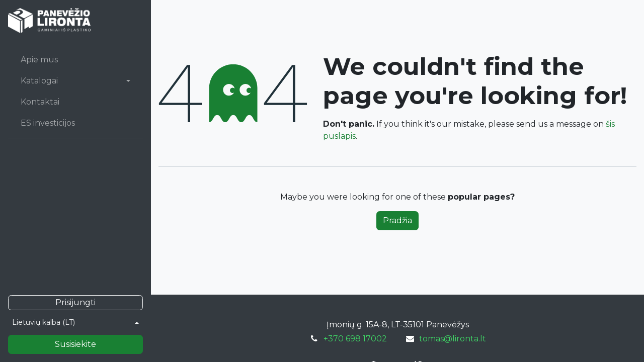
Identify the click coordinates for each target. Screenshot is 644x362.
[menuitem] (75, 60)
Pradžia (397, 220)
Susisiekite (75, 344)
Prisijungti (75, 302)
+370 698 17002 (355, 339)
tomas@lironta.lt (453, 339)
